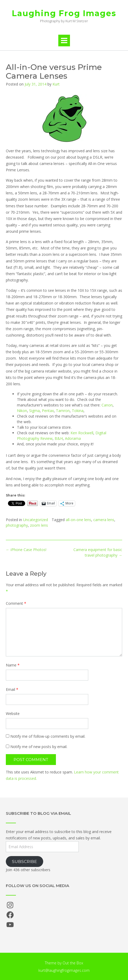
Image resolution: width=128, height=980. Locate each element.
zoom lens (39, 525)
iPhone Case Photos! (26, 550)
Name (13, 665)
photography (17, 525)
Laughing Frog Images (64, 13)
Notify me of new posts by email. (39, 747)
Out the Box (73, 963)
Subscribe (25, 862)
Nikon (22, 411)
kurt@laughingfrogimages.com (64, 970)
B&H (59, 438)
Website (13, 713)
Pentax (48, 411)
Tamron (63, 411)
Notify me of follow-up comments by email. (48, 736)
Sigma (34, 411)
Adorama (73, 438)
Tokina (78, 411)
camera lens (104, 520)
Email (12, 689)
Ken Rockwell (82, 433)
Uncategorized (36, 520)
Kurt (56, 84)
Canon (107, 405)
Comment (16, 603)
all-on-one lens (78, 520)
